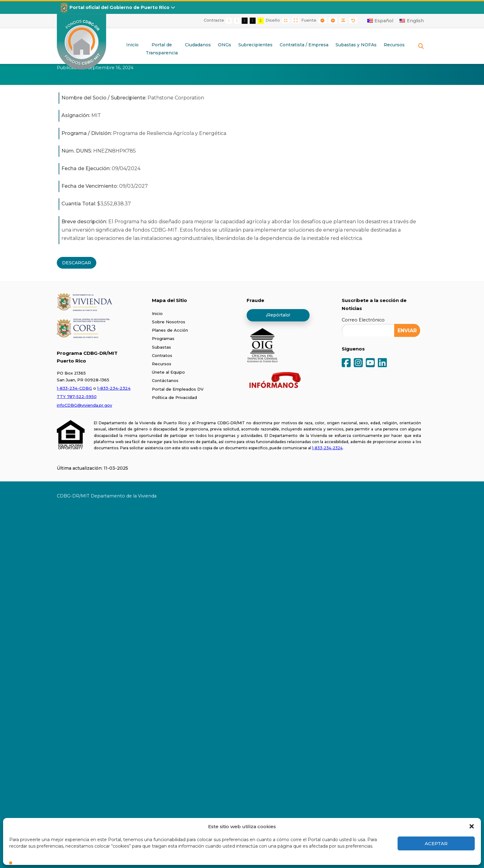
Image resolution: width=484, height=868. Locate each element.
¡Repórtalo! (278, 315)
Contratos (162, 355)
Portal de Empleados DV (178, 389)
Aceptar (436, 843)
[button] (472, 826)
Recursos (162, 364)
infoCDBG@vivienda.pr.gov (84, 405)
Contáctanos (165, 380)
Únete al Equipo (168, 372)
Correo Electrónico (363, 320)
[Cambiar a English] (412, 21)
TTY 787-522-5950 (77, 396)
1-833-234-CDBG (74, 388)
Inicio (157, 313)
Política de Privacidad (174, 397)
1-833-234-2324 (114, 388)
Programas (163, 338)
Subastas (161, 347)
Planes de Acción (170, 330)
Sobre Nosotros (169, 322)
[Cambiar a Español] (380, 21)
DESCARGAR (77, 263)
